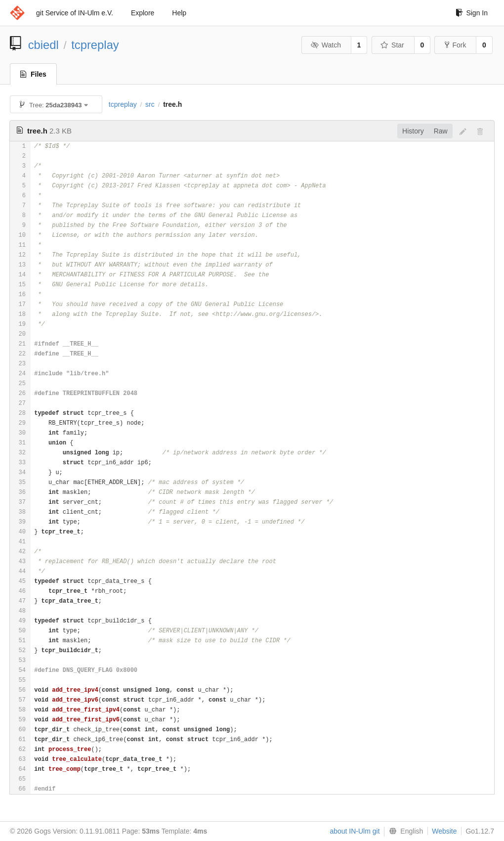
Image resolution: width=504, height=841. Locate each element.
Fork (455, 45)
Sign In (472, 13)
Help (179, 13)
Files (33, 74)
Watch (326, 45)
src (150, 104)
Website (444, 831)
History (413, 131)
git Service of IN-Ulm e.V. (75, 13)
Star (392, 45)
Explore (143, 13)
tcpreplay (95, 45)
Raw (441, 131)
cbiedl (43, 45)
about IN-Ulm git (355, 831)
